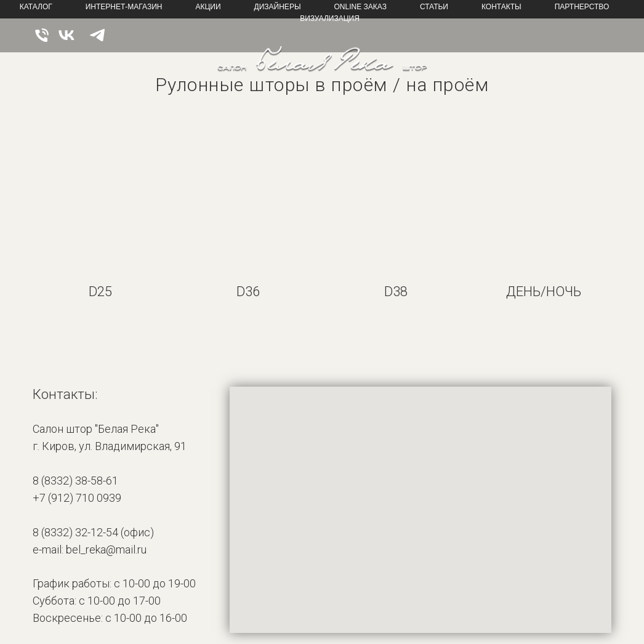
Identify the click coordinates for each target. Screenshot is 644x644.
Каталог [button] (36, 7)
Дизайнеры (278, 7)
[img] (322, 65)
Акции (208, 7)
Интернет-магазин (124, 7)
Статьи (434, 7)
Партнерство (582, 7)
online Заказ (360, 7)
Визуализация (330, 18)
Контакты (501, 7)
